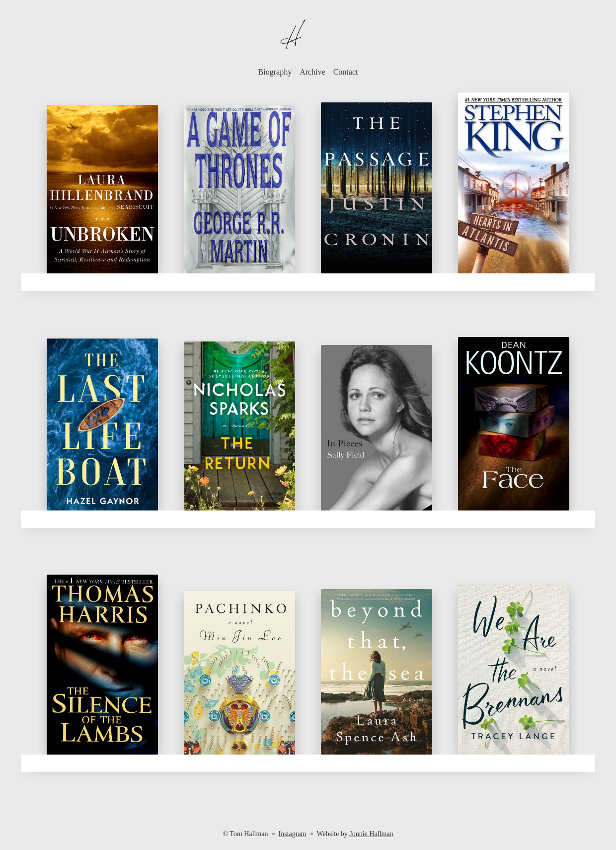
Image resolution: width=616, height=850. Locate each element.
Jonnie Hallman (371, 834)
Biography (275, 72)
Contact (346, 72)
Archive (312, 72)
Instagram (293, 834)
